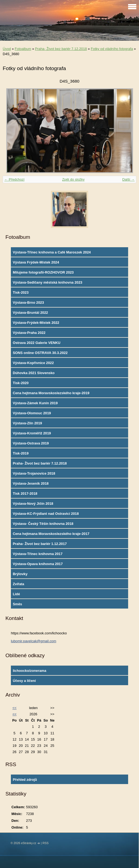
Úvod (7, 49)
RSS (45, 843)
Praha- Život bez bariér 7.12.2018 (61, 49)
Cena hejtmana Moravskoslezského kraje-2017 (51, 534)
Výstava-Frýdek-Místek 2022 (36, 323)
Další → (128, 179)
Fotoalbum (23, 49)
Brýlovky (20, 574)
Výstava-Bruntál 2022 (30, 313)
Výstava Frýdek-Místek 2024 (36, 262)
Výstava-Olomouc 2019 (32, 413)
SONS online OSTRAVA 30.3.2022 (40, 353)
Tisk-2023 (21, 292)
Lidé (16, 594)
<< (15, 708)
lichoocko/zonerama (30, 671)
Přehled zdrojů (25, 780)
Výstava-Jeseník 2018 (31, 483)
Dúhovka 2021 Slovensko (34, 373)
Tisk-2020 (21, 383)
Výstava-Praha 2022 (29, 333)
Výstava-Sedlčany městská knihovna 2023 (47, 282)
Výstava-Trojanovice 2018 (34, 473)
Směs (17, 604)
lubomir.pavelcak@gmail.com (34, 641)
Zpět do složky (73, 179)
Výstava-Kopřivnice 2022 (33, 363)
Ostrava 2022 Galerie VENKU (37, 343)
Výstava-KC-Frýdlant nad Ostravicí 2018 (46, 514)
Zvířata (18, 584)
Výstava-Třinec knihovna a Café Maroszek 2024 (52, 252)
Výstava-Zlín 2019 (27, 423)
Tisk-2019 (21, 453)
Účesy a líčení (24, 681)
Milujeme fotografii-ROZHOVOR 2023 (43, 272)
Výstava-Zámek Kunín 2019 (35, 403)
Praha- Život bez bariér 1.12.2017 (40, 544)
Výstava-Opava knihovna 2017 (38, 564)
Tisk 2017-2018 (25, 493)
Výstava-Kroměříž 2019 (32, 433)
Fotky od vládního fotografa (112, 49)
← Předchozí (14, 179)
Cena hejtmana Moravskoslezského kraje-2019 (51, 393)
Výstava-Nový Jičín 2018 (33, 504)
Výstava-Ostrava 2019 (31, 443)
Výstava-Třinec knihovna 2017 (38, 554)
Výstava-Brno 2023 (28, 303)
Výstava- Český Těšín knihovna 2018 (43, 524)
